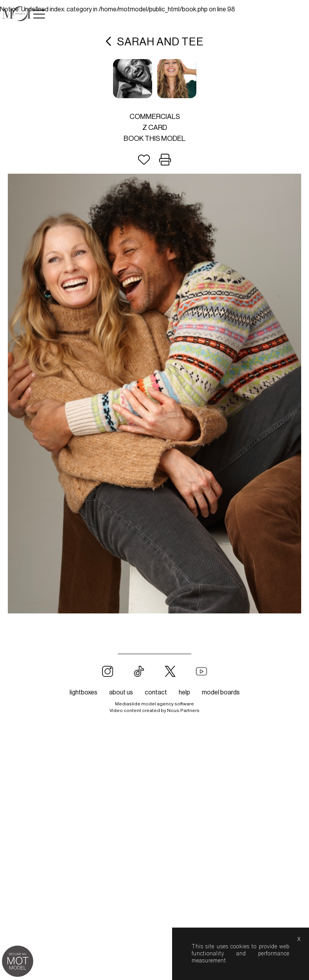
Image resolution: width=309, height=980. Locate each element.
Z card (155, 128)
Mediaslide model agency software (154, 704)
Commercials (155, 117)
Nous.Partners (183, 710)
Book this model (154, 138)
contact (156, 692)
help (184, 692)
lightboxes (84, 692)
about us (121, 692)
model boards (221, 692)
